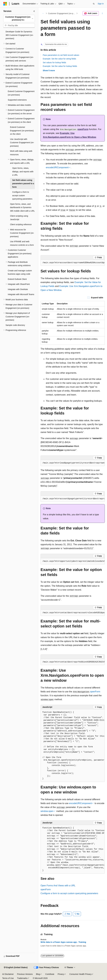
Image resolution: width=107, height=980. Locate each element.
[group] (73, 263)
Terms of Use (8, 978)
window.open (47, 811)
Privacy (61, 974)
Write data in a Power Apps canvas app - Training (63, 942)
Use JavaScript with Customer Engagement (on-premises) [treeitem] (22, 143)
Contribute (50, 974)
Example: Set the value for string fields (59, 59)
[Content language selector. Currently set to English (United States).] (16, 968)
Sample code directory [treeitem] (15, 325)
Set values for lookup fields (54, 63)
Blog (38, 974)
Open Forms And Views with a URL (58, 886)
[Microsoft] (5, 4)
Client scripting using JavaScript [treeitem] (19, 218)
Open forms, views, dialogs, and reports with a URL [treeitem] (23, 172)
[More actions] (102, 13)
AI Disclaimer (8, 974)
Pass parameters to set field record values (61, 55)
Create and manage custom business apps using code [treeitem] (20, 272)
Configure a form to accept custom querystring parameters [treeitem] (22, 195)
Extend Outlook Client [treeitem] (17, 279)
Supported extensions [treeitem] (17, 100)
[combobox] (19, 19)
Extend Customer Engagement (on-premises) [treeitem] (21, 93)
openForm (83, 129)
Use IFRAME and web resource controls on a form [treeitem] (22, 243)
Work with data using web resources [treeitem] (21, 153)
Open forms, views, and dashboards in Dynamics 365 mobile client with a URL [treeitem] (22, 207)
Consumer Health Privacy (80, 974)
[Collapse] (34, 11)
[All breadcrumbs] (43, 13)
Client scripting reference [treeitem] (21, 224)
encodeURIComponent (57, 167)
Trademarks (22, 978)
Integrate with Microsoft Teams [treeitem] (21, 294)
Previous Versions (25, 974)
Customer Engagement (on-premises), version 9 (62, 13)
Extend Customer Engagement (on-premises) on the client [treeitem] (22, 131)
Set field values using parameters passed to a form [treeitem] (23, 184)
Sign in (101, 4)
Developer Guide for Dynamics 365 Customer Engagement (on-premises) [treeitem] (20, 35)
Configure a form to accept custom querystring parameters (69, 893)
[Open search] (94, 4)
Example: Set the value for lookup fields (60, 66)
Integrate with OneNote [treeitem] (18, 289)
